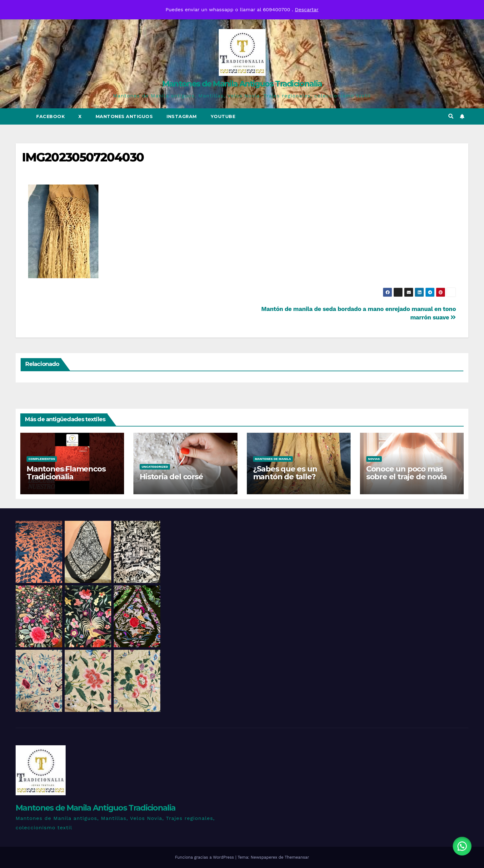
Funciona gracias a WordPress (205, 857)
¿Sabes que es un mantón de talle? (285, 473)
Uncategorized (155, 467)
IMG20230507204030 (83, 157)
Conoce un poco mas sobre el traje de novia (407, 473)
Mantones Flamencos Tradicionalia (66, 473)
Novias (374, 459)
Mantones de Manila (273, 459)
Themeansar (297, 857)
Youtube (223, 116)
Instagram (182, 116)
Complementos (42, 459)
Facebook (50, 116)
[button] (451, 116)
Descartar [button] (307, 10)
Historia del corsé (171, 477)
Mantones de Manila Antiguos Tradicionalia (242, 84)
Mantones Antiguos (124, 116)
